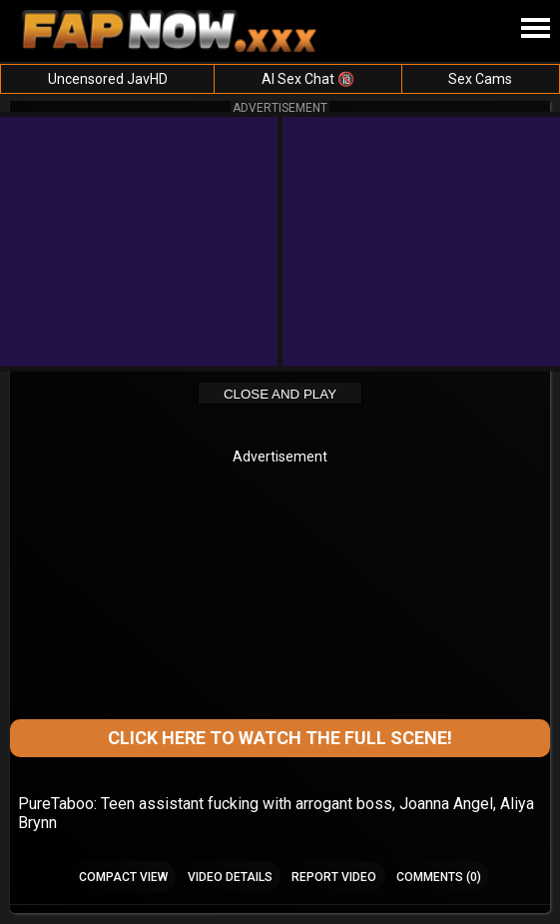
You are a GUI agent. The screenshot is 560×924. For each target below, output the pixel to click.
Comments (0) (439, 877)
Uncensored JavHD (108, 79)
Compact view (123, 877)
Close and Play (280, 394)
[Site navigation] (535, 29)
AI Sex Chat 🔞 (308, 79)
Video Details (230, 877)
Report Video (334, 877)
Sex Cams (480, 79)
